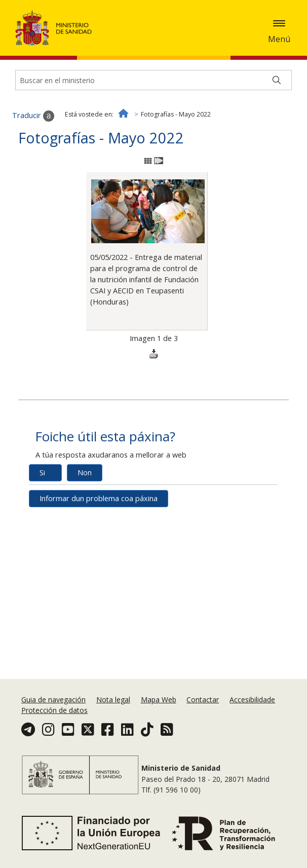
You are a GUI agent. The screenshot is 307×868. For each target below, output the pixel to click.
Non (85, 473)
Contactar (203, 700)
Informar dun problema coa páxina (99, 498)
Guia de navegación (53, 700)
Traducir (33, 116)
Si (42, 473)
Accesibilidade (252, 700)
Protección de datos (54, 710)
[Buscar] (277, 80)
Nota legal (113, 700)
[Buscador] (153, 80)
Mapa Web (159, 700)
